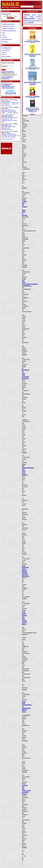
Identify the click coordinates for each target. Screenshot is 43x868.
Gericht (31, 22)
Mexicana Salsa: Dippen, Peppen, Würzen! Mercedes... (26, 572)
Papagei (27, 15)
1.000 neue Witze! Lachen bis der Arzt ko (33, 55)
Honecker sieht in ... (8, 116)
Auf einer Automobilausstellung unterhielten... (30, 283)
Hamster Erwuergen (35, 17)
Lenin (25, 16)
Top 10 (4, 52)
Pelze (30, 21)
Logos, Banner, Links (8, 88)
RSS (36, 4)
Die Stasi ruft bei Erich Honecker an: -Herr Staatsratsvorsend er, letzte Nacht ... (10, 120)
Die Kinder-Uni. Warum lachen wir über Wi (32, 83)
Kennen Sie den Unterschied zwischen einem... (26, 790)
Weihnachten (29, 18)
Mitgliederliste (5, 78)
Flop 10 (4, 54)
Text (16, 16)
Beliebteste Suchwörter (23, 8)
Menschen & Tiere (8, 26)
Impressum (28, 2)
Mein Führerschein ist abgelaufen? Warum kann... (27, 707)
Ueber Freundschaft (37, 21)
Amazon (32, 114)
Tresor (40, 15)
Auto (3, 33)
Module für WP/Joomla (8, 87)
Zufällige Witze (7, 48)
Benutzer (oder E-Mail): (8, 63)
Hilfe (40, 4)
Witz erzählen (6, 57)
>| (22, 866)
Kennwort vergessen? (8, 71)
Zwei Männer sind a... (10, 132)
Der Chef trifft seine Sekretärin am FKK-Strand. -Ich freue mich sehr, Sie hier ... (10, 136)
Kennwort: (4, 66)
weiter (24, 188)
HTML (10, 16)
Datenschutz (37, 2)
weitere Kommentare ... (8, 139)
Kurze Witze (6, 50)
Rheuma (26, 23)
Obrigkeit (34, 15)
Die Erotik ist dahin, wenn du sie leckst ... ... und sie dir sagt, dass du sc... (10, 104)
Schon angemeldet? (7, 77)
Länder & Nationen (8, 29)
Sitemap (31, 4)
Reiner (40, 19)
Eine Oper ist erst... (9, 100)
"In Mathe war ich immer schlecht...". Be (32, 110)
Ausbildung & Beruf (8, 24)
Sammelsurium (7, 39)
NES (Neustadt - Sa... (9, 125)
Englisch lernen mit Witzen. (32, 41)
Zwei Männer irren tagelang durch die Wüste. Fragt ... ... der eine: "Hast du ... (10, 111)
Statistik (22, 2)
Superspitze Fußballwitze (33, 97)
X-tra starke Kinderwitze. (32, 68)
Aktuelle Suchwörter (36, 8)
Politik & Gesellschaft (9, 31)
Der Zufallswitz (6, 85)
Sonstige (5, 42)
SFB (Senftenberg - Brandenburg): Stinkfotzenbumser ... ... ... (9, 128)
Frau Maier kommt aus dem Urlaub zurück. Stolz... (25, 618)
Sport (4, 35)
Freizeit (4, 37)
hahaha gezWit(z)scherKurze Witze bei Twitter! (11, 92)
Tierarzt (26, 20)
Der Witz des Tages (7, 84)
